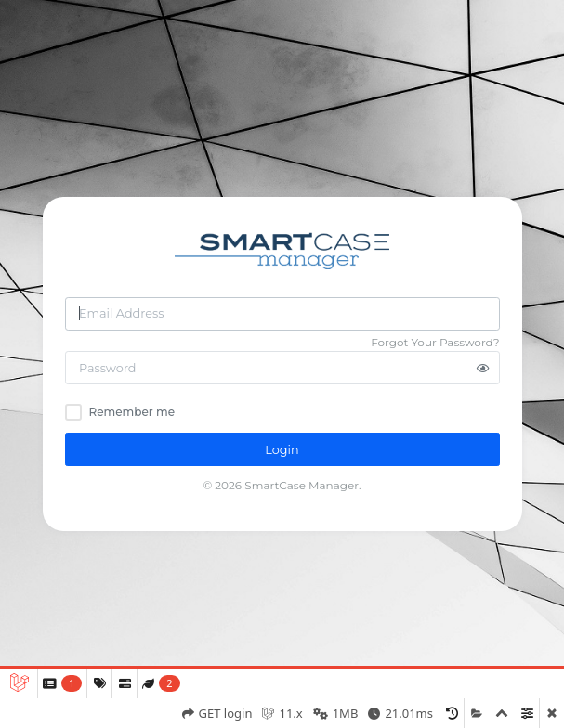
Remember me (132, 412)
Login (282, 450)
